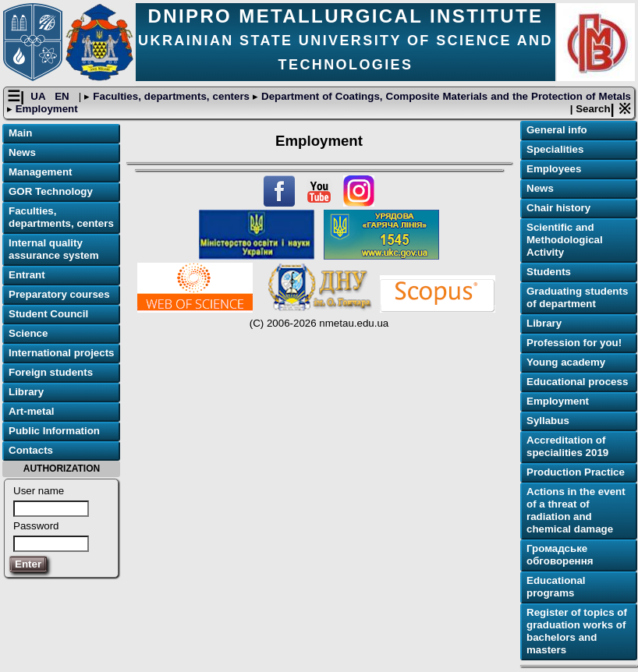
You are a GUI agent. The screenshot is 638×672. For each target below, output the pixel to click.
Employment (45, 109)
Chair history (558, 208)
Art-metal (32, 411)
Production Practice (576, 472)
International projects (62, 353)
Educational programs (556, 587)
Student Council (48, 314)
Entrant (27, 275)
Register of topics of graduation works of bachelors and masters (577, 631)
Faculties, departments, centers (171, 96)
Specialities (555, 149)
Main (20, 133)
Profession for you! (574, 343)
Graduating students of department (577, 297)
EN (64, 96)
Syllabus (548, 421)
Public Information (54, 431)
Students (549, 272)
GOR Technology (51, 191)
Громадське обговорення (560, 555)
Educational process (577, 382)
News (22, 152)
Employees (554, 169)
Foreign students (51, 372)
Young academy (566, 362)
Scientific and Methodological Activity (565, 240)
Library (26, 392)
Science (28, 333)
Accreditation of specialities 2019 (567, 446)
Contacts (31, 450)
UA (39, 96)
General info (557, 130)
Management (40, 172)
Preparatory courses (59, 294)
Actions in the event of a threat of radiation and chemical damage (576, 510)
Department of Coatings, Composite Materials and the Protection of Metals (445, 96)
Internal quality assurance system (54, 249)
